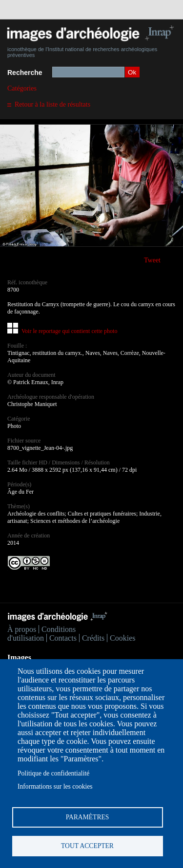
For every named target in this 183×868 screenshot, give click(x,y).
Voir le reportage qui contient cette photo (69, 331)
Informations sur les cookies (55, 786)
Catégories (22, 88)
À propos (22, 629)
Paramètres (88, 817)
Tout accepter (87, 846)
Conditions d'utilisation (41, 634)
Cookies (122, 638)
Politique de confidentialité (53, 773)
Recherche (25, 73)
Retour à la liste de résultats (52, 104)
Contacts (63, 638)
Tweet (152, 260)
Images (19, 657)
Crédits (93, 638)
